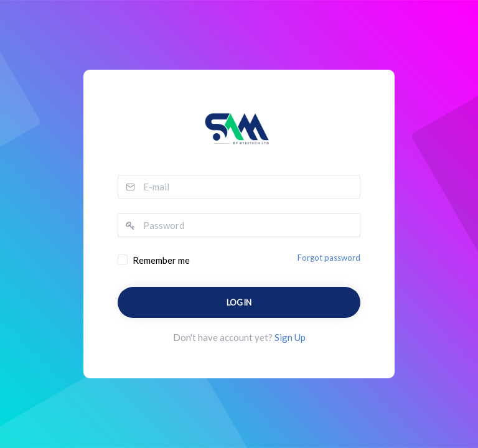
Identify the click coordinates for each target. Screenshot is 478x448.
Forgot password (329, 258)
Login (239, 302)
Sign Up (290, 337)
